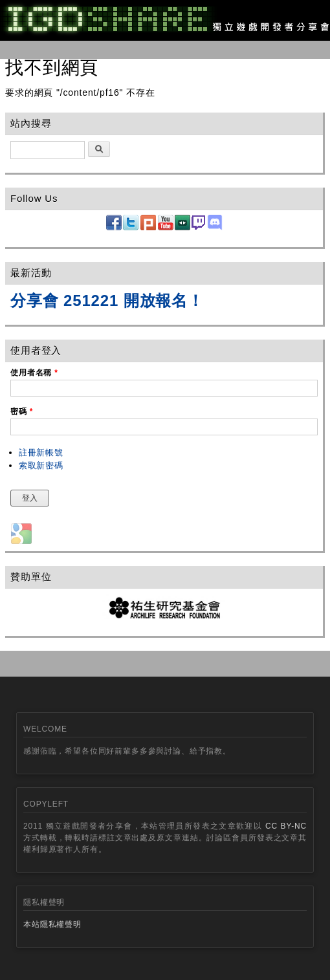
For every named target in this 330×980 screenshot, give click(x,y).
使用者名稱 (34, 373)
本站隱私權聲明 (52, 924)
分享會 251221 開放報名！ (107, 300)
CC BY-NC (286, 826)
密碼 (22, 411)
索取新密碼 (41, 465)
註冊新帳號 (41, 452)
